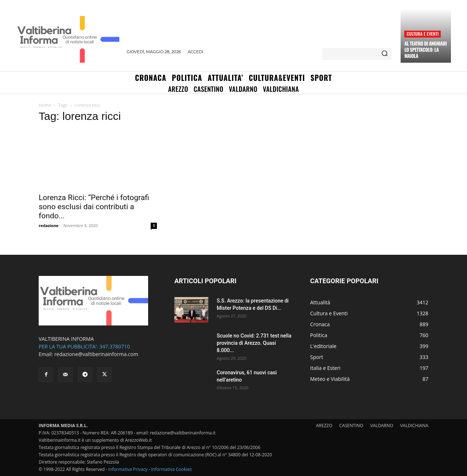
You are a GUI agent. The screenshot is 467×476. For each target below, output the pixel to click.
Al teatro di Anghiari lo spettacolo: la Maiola (425, 50)
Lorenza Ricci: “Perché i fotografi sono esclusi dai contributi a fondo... (94, 207)
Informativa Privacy (128, 469)
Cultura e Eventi (422, 34)
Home (45, 105)
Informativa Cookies (171, 469)
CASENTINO (351, 426)
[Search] (385, 54)
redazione (49, 225)
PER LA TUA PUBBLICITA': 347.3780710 (84, 346)
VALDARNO (382, 426)
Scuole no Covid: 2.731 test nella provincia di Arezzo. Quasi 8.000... (254, 343)
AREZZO (324, 426)
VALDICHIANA (414, 426)
